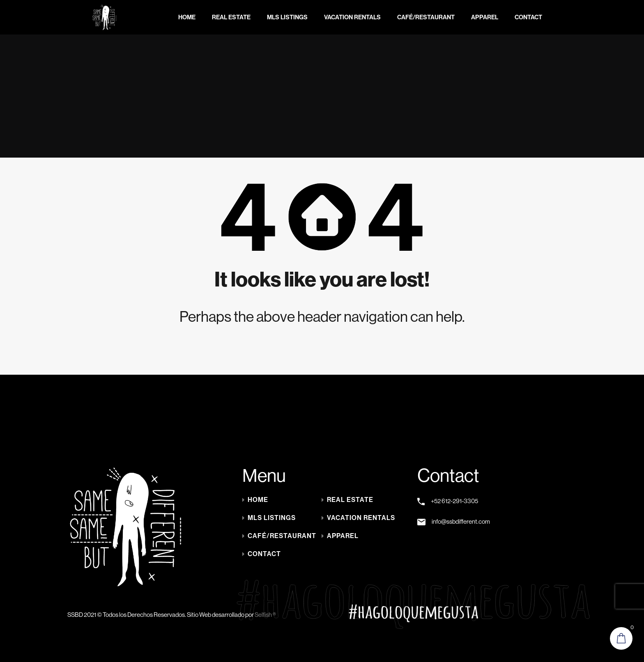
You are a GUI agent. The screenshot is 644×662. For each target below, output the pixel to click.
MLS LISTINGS (287, 17)
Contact (528, 17)
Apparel (485, 17)
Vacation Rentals (352, 17)
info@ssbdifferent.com (461, 521)
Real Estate (231, 17)
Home (187, 17)
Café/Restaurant (426, 17)
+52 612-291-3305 (454, 501)
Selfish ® (265, 615)
